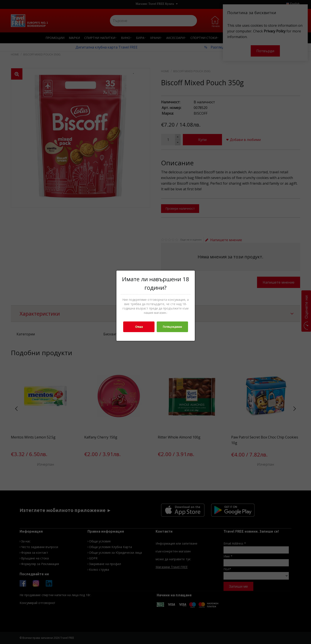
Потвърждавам (172, 327)
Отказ (139, 327)
